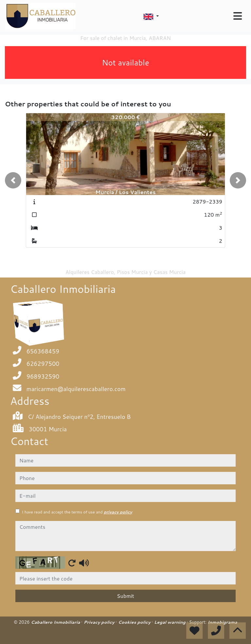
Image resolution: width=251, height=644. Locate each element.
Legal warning (171, 622)
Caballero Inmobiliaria (56, 622)
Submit (126, 596)
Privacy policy (100, 622)
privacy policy (118, 512)
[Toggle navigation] (238, 16)
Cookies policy (135, 622)
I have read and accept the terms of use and (77, 512)
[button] (13, 180)
